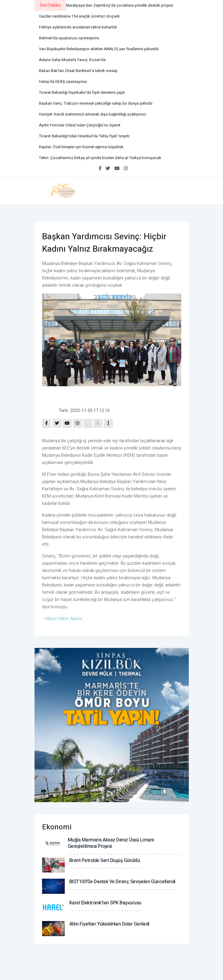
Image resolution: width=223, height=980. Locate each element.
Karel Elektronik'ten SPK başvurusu (105, 903)
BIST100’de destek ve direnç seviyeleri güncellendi (122, 882)
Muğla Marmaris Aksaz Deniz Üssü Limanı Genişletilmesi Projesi (111, 843)
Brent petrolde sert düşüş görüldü (105, 861)
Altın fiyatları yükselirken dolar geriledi (109, 924)
